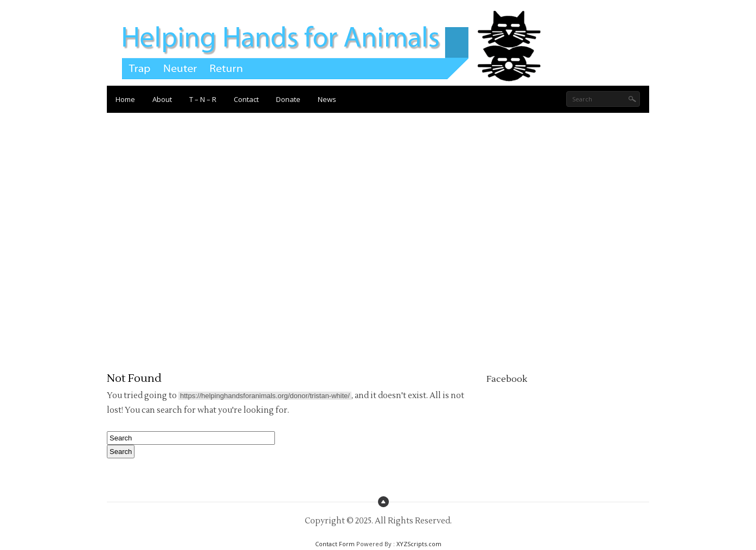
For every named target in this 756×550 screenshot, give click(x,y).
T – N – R (203, 99)
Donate (288, 99)
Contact (246, 99)
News (327, 99)
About (162, 99)
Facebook (507, 379)
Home (125, 99)
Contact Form (335, 544)
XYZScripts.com (419, 544)
